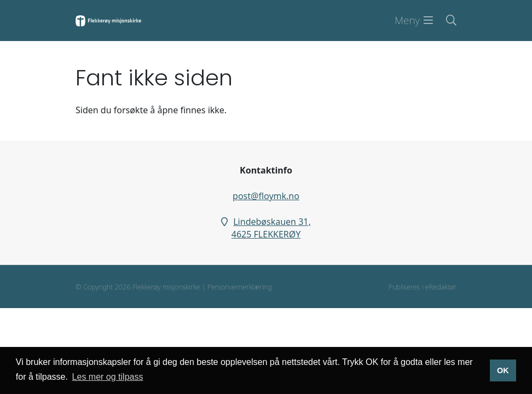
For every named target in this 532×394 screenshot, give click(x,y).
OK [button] (503, 370)
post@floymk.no (266, 196)
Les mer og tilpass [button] (108, 377)
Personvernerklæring (239, 287)
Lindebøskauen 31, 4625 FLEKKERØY (271, 228)
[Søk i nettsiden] (445, 21)
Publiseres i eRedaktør (423, 287)
